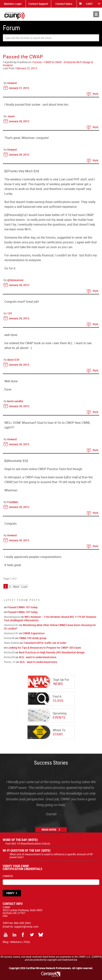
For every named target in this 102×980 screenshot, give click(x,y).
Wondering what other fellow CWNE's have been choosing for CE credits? (50, 627)
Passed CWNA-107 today (23, 607)
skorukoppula (12, 617)
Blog (5, 942)
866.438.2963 (22, 923)
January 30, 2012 (19, 406)
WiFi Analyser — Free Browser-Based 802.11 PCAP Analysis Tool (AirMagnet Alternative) (50, 618)
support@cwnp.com (26, 927)
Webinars (16, 942)
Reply (96, 94)
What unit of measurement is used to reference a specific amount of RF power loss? (51, 856)
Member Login (13, 4)
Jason (11, 116)
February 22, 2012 (26, 68)
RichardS (9, 652)
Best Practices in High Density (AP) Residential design (52, 652)
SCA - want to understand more (38, 657)
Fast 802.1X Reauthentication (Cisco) (28, 843)
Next (16, 587)
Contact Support (38, 4)
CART (89, 4)
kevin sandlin (15, 401)
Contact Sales (64, 4)
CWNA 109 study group (33, 638)
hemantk (9, 638)
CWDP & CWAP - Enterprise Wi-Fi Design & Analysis (48, 64)
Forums (37, 62)
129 (10, 313)
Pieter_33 (10, 662)
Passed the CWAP (23, 57)
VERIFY (10, 893)
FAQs (27, 942)
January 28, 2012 (19, 121)
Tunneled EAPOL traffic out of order (45, 643)
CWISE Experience (34, 633)
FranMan (13, 502)
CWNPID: (8, 876)
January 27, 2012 (19, 88)
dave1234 (13, 360)
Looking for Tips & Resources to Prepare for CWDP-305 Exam (44, 648)
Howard (12, 83)
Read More (49, 830)
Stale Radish (11, 643)
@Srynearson (15, 280)
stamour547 (11, 625)
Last (24, 587)
